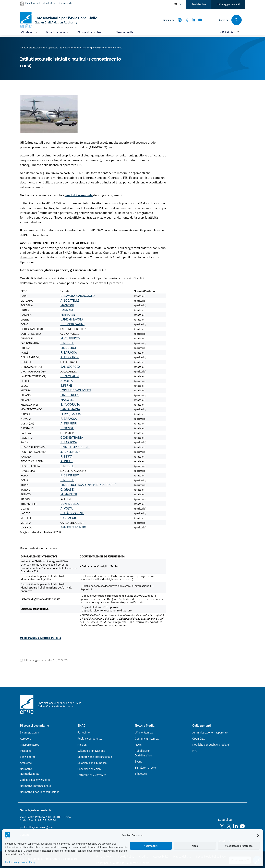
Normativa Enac (29, 774)
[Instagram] (180, 20)
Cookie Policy (12, 862)
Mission (82, 745)
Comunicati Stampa (147, 739)
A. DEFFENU (69, 423)
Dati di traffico (143, 755)
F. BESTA (66, 456)
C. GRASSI (67, 490)
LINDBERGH (69, 348)
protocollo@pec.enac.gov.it (36, 827)
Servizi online (199, 4)
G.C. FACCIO (69, 518)
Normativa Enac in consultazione (40, 792)
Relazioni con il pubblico (92, 763)
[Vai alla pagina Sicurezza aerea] (37, 48)
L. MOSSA (67, 428)
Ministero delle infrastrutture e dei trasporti (49, 3)
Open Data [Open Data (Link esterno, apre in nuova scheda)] (199, 739)
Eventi (139, 762)
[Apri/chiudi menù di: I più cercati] (230, 31)
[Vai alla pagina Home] (23, 48)
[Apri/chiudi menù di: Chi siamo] (30, 32)
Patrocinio (84, 732)
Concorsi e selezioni (89, 769)
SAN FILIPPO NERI (73, 527)
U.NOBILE (67, 343)
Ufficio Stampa (144, 732)
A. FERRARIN (69, 357)
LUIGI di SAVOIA (72, 319)
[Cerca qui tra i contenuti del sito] (230, 20)
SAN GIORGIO (70, 367)
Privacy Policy (28, 862)
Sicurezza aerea (29, 732)
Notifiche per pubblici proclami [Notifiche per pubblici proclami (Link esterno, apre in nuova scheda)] (211, 745)
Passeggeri (27, 751)
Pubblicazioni (143, 751)
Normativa (26, 769)
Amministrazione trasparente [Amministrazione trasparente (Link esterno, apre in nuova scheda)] (210, 732)
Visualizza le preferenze (239, 846)
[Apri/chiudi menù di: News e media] (127, 32)
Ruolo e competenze (90, 739)
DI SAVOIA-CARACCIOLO (77, 296)
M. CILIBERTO (70, 338)
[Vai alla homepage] (59, 20)
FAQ (195, 751)
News (138, 745)
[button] (258, 835)
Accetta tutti (151, 846)
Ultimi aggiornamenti (228, 4)
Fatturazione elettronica (92, 775)
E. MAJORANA (70, 404)
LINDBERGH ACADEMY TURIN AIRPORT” (88, 485)
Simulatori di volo (145, 768)
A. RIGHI (66, 461)
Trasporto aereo (30, 745)
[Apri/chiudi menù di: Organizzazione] (58, 32)
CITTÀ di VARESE (72, 513)
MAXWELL (67, 400)
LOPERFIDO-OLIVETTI (76, 390)
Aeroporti (26, 739)
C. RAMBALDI (70, 376)
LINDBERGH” (69, 395)
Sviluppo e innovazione (91, 751)
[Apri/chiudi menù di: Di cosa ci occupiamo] (93, 32)
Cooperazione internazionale (95, 757)
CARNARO (67, 310)
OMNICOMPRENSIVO (75, 447)
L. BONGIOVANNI (72, 324)
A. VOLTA (67, 381)
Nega (195, 846)
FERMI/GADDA (70, 414)
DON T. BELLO (70, 504)
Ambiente (26, 763)
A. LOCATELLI (70, 301)
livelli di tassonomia (79, 195)
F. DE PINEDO (70, 475)
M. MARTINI (69, 494)
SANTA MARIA (70, 409)
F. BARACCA (69, 352)
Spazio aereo (28, 757)
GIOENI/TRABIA (72, 438)
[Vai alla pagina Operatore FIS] (55, 48)
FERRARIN (68, 315)
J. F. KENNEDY (70, 452)
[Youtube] (200, 20)
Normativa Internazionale (35, 786)
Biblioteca (141, 774)
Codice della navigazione (35, 780)
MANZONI (67, 305)
